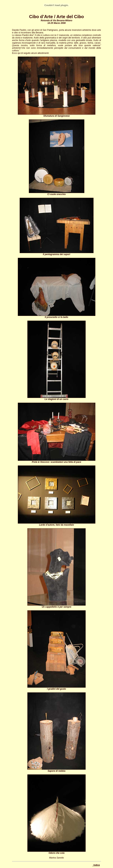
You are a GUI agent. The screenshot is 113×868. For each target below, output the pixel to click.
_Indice (96, 865)
